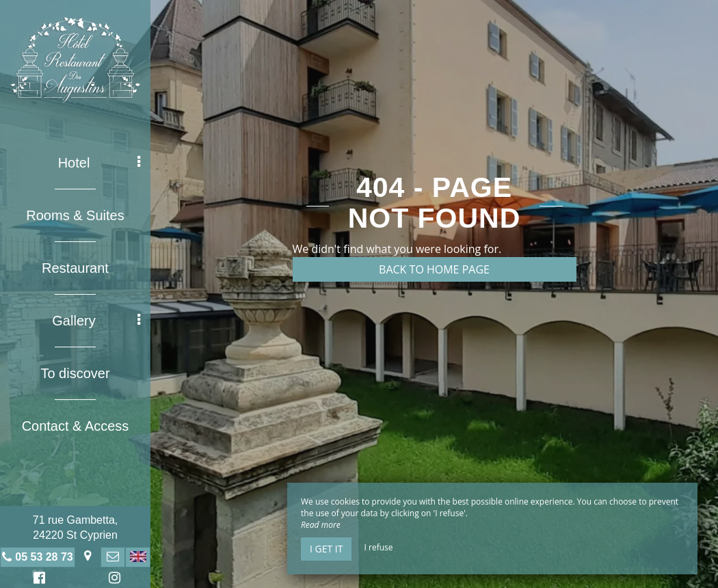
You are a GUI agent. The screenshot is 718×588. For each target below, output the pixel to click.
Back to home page (434, 269)
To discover (75, 373)
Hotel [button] (99, 163)
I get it (326, 549)
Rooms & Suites (75, 215)
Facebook (37, 579)
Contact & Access (76, 426)
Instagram (112, 579)
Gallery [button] (96, 321)
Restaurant (75, 268)
